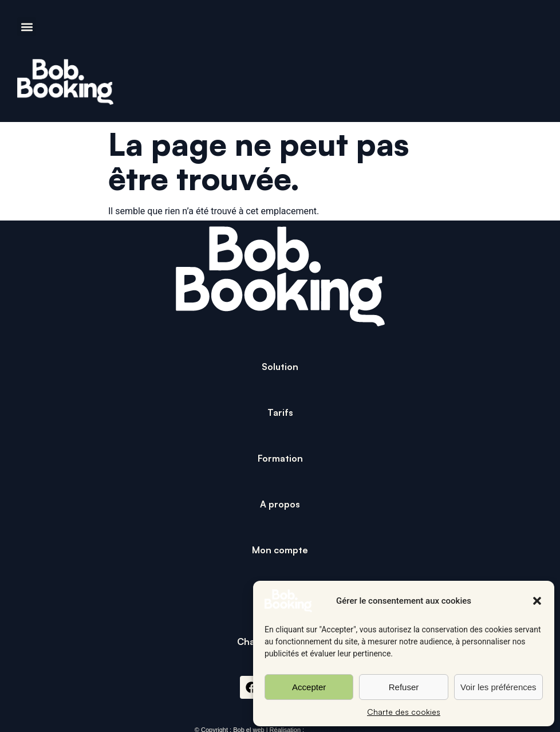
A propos (280, 504)
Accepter (309, 687)
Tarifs (280, 412)
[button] (537, 601)
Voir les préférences (498, 687)
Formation (280, 458)
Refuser (404, 687)
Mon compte (280, 550)
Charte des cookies (404, 712)
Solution (280, 367)
